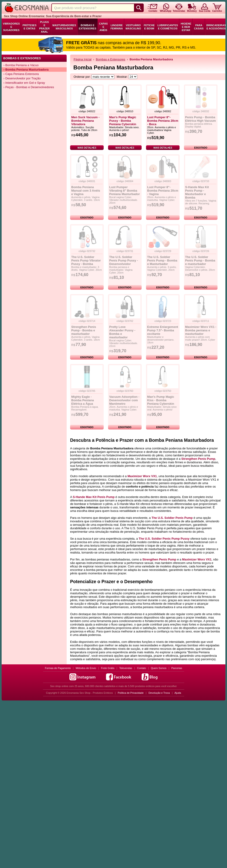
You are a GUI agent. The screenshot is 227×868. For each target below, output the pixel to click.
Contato (141, 668)
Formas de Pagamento (58, 668)
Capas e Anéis (103, 27)
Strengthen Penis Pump (198, 459)
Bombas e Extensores (88, 27)
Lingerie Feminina (117, 27)
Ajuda (178, 693)
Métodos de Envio (86, 668)
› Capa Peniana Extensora (21, 74)
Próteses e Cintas (29, 27)
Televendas (126, 668)
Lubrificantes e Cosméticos (168, 27)
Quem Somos (159, 668)
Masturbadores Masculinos (64, 27)
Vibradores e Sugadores (11, 27)
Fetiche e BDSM (149, 27)
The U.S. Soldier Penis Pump (172, 518)
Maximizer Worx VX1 (142, 476)
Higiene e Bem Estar (186, 27)
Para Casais (199, 27)
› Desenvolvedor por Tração (22, 78)
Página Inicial (82, 59)
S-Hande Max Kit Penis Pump (94, 497)
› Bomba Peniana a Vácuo (21, 65)
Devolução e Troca (159, 693)
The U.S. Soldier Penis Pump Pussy (164, 539)
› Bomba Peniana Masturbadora (26, 70)
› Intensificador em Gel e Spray (24, 83)
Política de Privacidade (131, 693)
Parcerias (177, 668)
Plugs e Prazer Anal (44, 27)
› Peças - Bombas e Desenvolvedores (29, 87)
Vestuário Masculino (133, 27)
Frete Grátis (108, 668)
